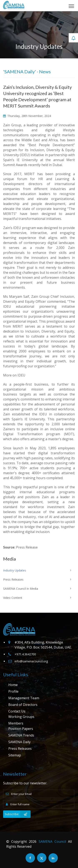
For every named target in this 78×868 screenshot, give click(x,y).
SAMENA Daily (19, 742)
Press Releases (20, 749)
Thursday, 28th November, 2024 (27, 116)
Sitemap (15, 755)
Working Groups (21, 717)
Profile (13, 691)
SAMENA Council (52, 841)
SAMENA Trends (21, 735)
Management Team (24, 698)
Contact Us (17, 711)
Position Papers (21, 729)
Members (16, 723)
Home (13, 685)
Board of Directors (23, 705)
